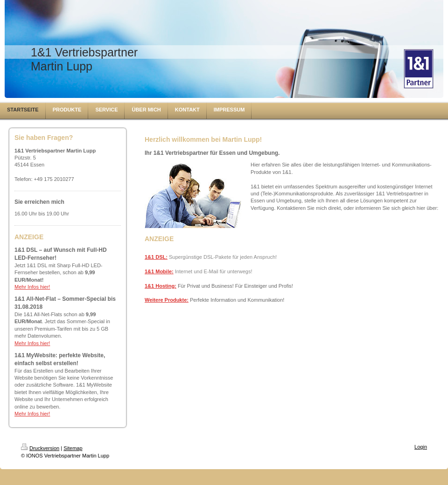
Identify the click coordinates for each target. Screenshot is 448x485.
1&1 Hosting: (161, 286)
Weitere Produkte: (167, 300)
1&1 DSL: (156, 257)
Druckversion (40, 448)
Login (421, 447)
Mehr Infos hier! (32, 287)
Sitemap (73, 448)
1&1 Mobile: (159, 271)
